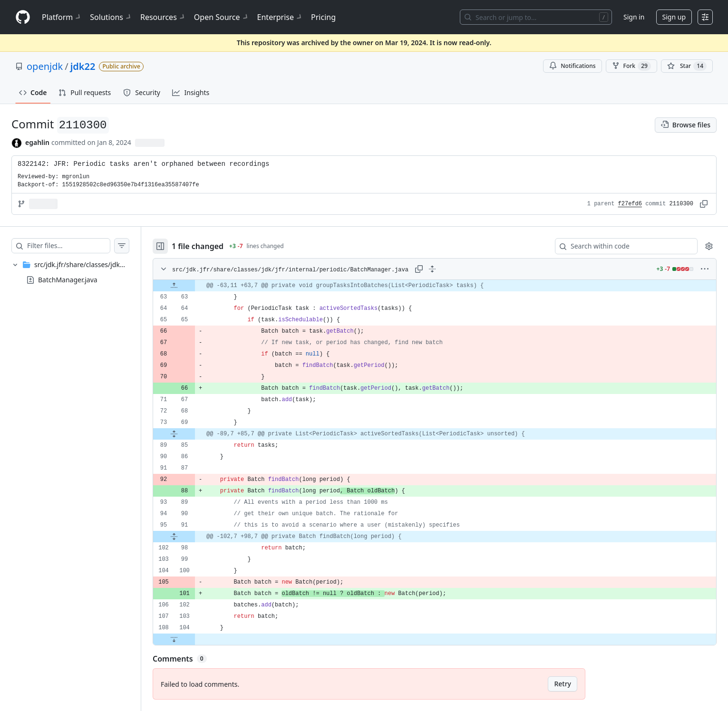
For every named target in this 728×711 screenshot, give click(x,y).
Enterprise (280, 17)
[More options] (705, 269)
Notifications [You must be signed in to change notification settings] (572, 66)
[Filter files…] (68, 246)
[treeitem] (70, 272)
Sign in (634, 17)
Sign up (674, 17)
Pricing (323, 17)
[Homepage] (23, 17)
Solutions (111, 17)
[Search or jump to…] (536, 17)
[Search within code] (622, 246)
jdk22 (83, 66)
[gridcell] (435, 286)
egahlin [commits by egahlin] (37, 142)
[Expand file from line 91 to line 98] (174, 537)
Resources (163, 17)
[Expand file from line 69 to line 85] (174, 434)
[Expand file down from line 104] (174, 639)
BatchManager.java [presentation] (68, 280)
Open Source (222, 17)
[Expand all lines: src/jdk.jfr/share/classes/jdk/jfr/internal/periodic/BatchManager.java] (432, 269)
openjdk (45, 66)
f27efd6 (630, 204)
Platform (62, 17)
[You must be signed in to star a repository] (687, 66)
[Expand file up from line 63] (174, 286)
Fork (631, 66)
